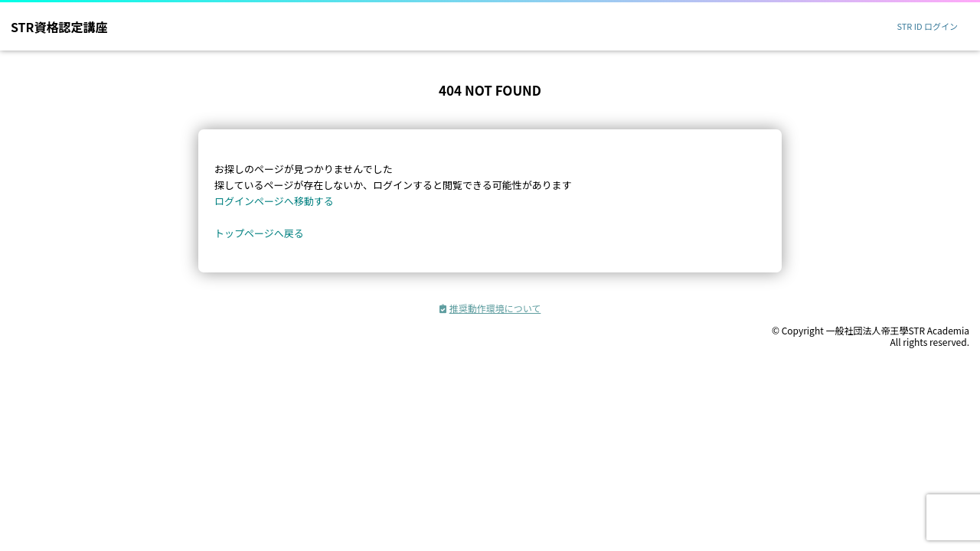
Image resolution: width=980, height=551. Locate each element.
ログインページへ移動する (274, 201)
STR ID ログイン (927, 26)
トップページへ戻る (259, 233)
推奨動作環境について (490, 308)
